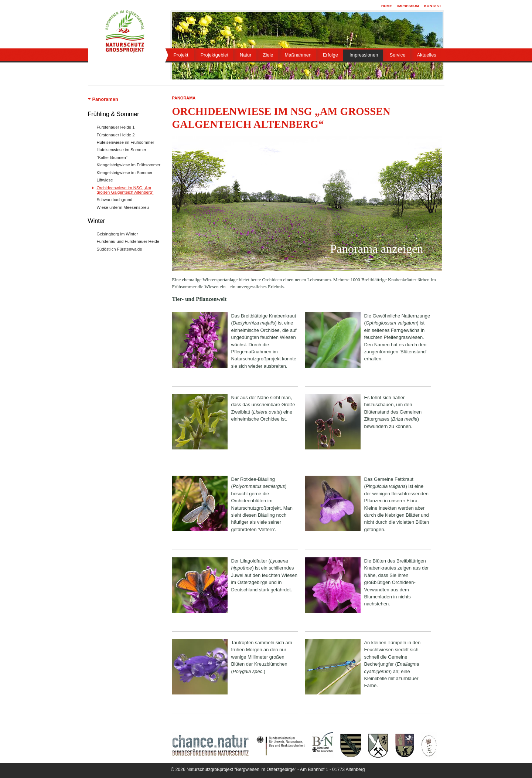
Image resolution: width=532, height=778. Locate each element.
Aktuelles (426, 55)
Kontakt (433, 6)
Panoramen (105, 99)
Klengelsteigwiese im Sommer (125, 173)
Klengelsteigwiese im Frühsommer (129, 165)
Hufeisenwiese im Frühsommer (126, 142)
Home (387, 6)
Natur (246, 55)
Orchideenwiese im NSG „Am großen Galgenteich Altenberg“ (125, 190)
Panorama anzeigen (376, 249)
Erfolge (330, 55)
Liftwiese (105, 180)
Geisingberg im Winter (117, 234)
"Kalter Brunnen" (112, 157)
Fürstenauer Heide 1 (116, 127)
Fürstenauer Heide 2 (116, 135)
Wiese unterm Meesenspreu (123, 207)
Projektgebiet (214, 55)
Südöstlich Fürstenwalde (120, 249)
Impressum (408, 6)
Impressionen (364, 55)
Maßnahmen (298, 55)
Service (397, 55)
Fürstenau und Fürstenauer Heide (128, 241)
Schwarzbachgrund (115, 200)
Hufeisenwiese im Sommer (122, 150)
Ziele (268, 55)
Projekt (181, 55)
